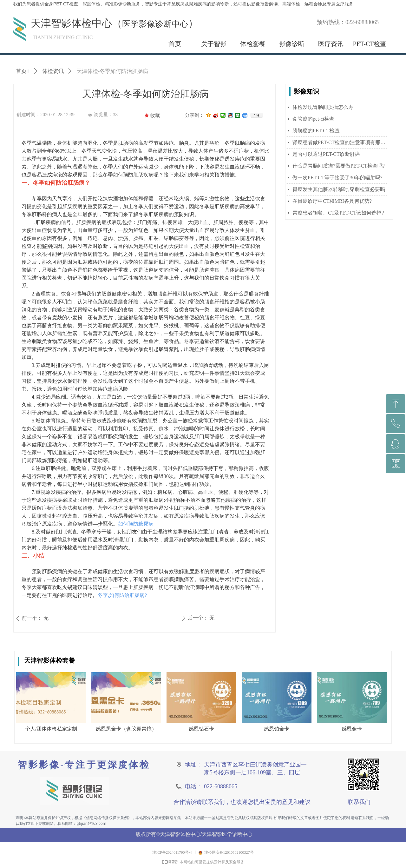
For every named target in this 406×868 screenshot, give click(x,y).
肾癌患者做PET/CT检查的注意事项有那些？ (340, 142)
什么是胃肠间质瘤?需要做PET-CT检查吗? (339, 166)
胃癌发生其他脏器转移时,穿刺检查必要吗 (339, 189)
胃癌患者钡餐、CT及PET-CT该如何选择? (338, 213)
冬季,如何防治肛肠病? (122, 595)
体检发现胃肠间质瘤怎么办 (323, 107)
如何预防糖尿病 (136, 524)
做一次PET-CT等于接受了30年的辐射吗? (337, 178)
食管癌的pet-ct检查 (313, 119)
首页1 (23, 71)
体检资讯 (53, 71)
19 (256, 115)
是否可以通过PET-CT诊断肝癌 (326, 154)
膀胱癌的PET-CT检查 (316, 131)
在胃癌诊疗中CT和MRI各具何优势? (332, 201)
